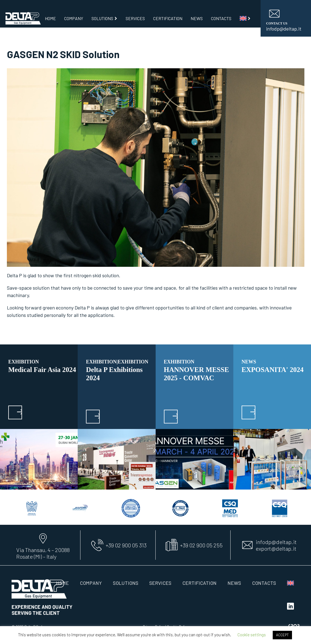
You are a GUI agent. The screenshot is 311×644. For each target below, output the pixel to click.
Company (74, 18)
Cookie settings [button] (252, 635)
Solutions (105, 18)
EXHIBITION (24, 362)
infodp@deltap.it (276, 542)
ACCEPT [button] (282, 635)
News (197, 18)
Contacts (221, 18)
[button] (15, 412)
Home (50, 18)
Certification (168, 18)
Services (135, 18)
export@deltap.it (276, 548)
